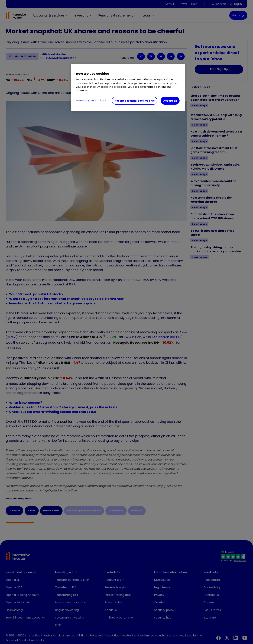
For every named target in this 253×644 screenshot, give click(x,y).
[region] (128, 88)
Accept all (170, 101)
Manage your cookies (91, 101)
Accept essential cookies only (135, 101)
